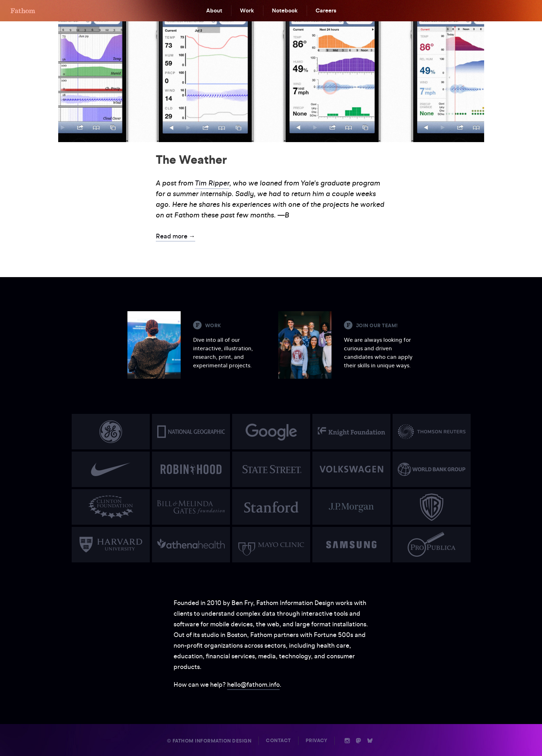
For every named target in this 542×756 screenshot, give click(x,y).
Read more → (176, 236)
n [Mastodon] (358, 741)
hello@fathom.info (253, 684)
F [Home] (23, 11)
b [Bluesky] (370, 741)
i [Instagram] (347, 741)
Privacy (317, 741)
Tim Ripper (212, 183)
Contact (278, 741)
